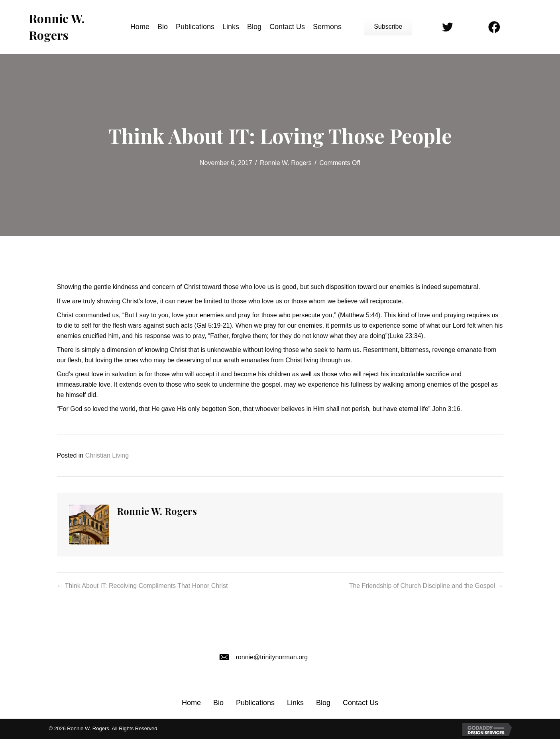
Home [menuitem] (191, 703)
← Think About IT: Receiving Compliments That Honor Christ (142, 586)
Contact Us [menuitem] (361, 703)
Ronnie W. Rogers (286, 163)
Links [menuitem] (295, 703)
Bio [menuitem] (218, 703)
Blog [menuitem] (323, 703)
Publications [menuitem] (255, 703)
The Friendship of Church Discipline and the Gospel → (426, 586)
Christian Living (107, 455)
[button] (388, 27)
